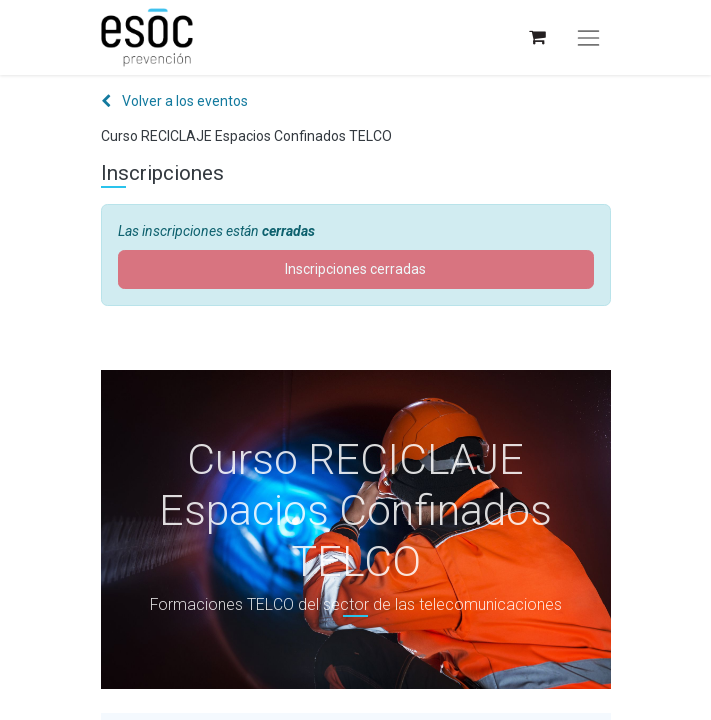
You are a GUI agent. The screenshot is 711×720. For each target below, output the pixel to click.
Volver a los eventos (174, 101)
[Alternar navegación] (588, 38)
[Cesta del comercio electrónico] (536, 37)
